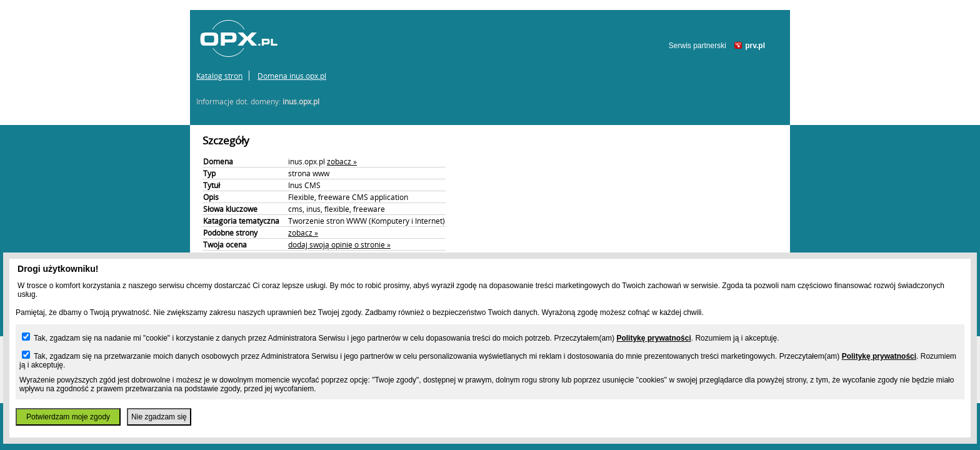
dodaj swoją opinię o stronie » (339, 244)
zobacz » (342, 161)
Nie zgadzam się (159, 417)
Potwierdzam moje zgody (68, 417)
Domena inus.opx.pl (292, 76)
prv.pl (755, 46)
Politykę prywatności (653, 338)
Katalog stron (219, 76)
